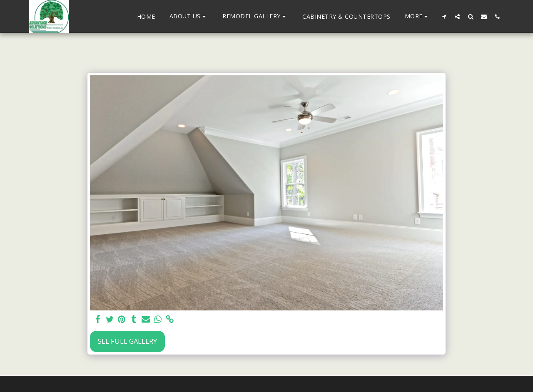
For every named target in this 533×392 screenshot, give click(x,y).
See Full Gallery (127, 341)
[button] (189, 16)
